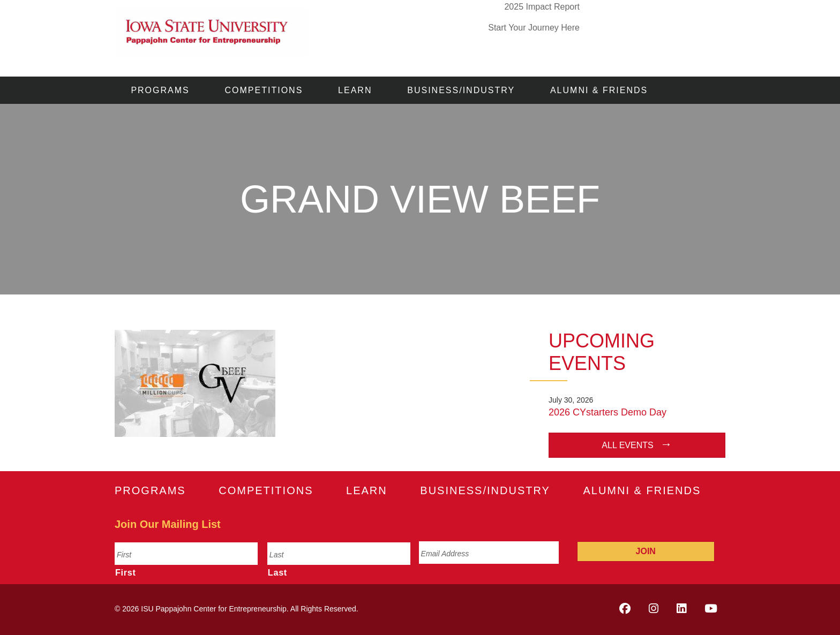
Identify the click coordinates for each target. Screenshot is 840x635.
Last (277, 572)
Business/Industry (461, 90)
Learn (355, 90)
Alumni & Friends (599, 90)
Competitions (264, 90)
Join (646, 551)
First (126, 572)
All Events (627, 445)
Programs (160, 90)
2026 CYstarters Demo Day (607, 412)
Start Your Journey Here (534, 28)
